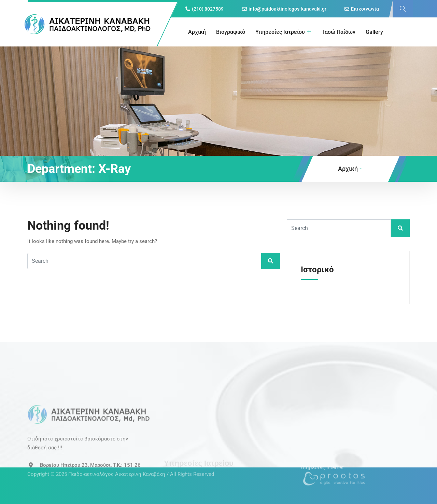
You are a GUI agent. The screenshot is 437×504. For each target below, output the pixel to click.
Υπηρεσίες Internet (322, 461)
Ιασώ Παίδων (339, 32)
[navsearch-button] (403, 9)
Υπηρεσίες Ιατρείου (283, 32)
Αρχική (197, 32)
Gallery (374, 32)
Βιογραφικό (231, 32)
